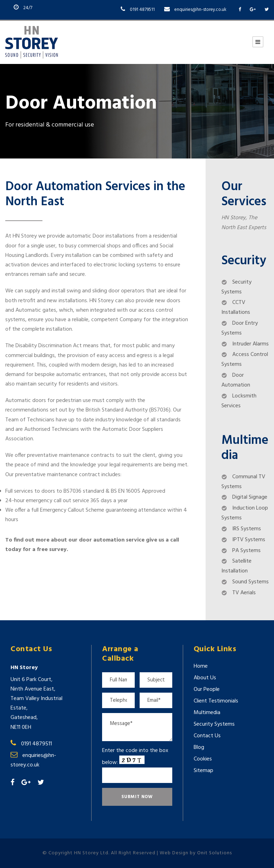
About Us (205, 678)
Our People (207, 689)
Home (201, 666)
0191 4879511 (142, 10)
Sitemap (203, 771)
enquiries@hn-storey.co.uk (200, 10)
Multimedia (207, 713)
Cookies (203, 759)
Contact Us (207, 736)
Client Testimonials (216, 701)
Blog (199, 747)
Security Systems (214, 724)
